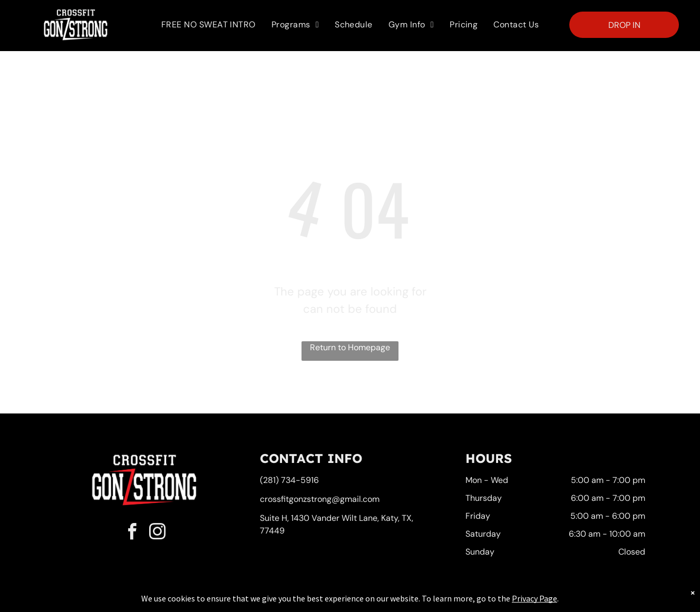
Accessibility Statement (371, 602)
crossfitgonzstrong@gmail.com (320, 499)
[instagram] (158, 533)
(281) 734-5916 (289, 480)
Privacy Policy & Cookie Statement (284, 602)
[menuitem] (208, 25)
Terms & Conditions (437, 602)
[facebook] (132, 533)
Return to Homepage (350, 347)
